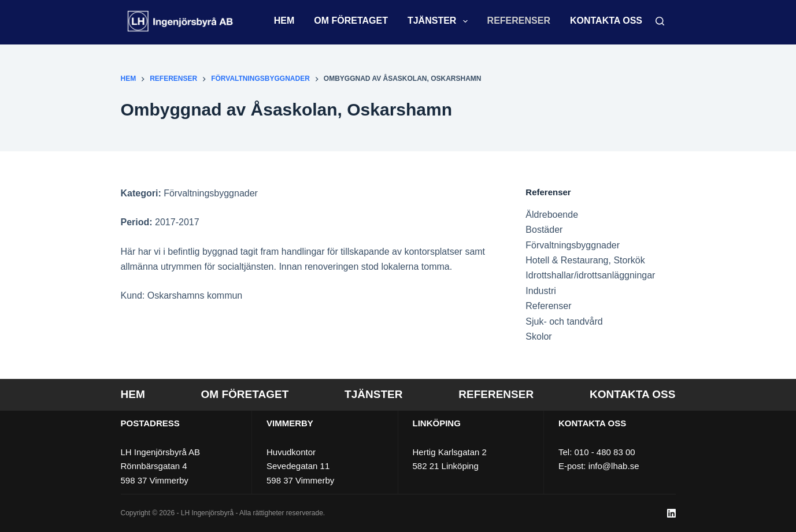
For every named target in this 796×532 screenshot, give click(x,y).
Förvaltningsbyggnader (573, 245)
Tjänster (440, 21)
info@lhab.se (614, 466)
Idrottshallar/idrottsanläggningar (590, 275)
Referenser (519, 21)
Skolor (538, 336)
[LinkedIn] (671, 513)
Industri (540, 291)
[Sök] (660, 21)
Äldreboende (552, 215)
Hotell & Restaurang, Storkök (585, 260)
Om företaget (351, 21)
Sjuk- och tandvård (564, 321)
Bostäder (544, 230)
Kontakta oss (606, 21)
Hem (284, 21)
